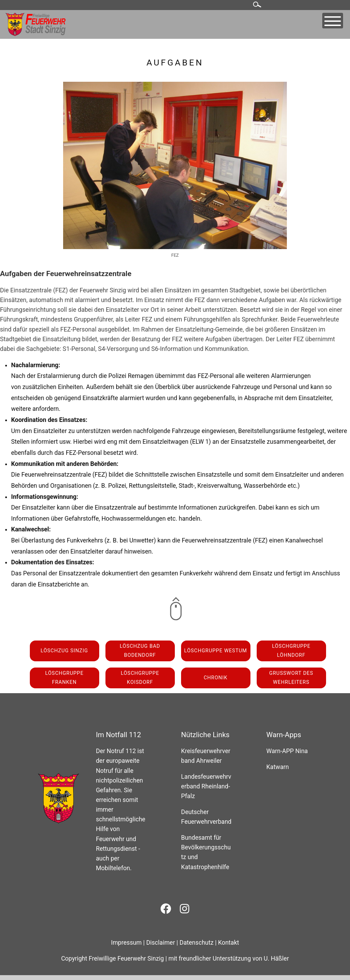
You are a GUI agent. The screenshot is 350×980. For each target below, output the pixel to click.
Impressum (126, 943)
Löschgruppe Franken (64, 678)
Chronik (216, 678)
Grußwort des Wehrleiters (291, 678)
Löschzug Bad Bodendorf (140, 651)
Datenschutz (196, 943)
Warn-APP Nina (287, 751)
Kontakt (229, 943)
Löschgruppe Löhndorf (291, 651)
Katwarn (278, 767)
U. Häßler (276, 959)
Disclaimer (160, 943)
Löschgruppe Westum (216, 651)
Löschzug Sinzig (64, 651)
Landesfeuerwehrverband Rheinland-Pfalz (206, 786)
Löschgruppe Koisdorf (140, 678)
